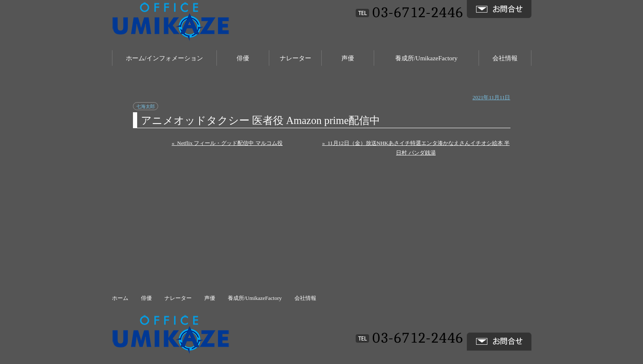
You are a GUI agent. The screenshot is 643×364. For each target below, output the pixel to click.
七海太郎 (146, 106)
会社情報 (505, 58)
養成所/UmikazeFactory (426, 58)
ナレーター (295, 58)
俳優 (243, 58)
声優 (348, 58)
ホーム (120, 298)
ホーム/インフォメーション (164, 58)
